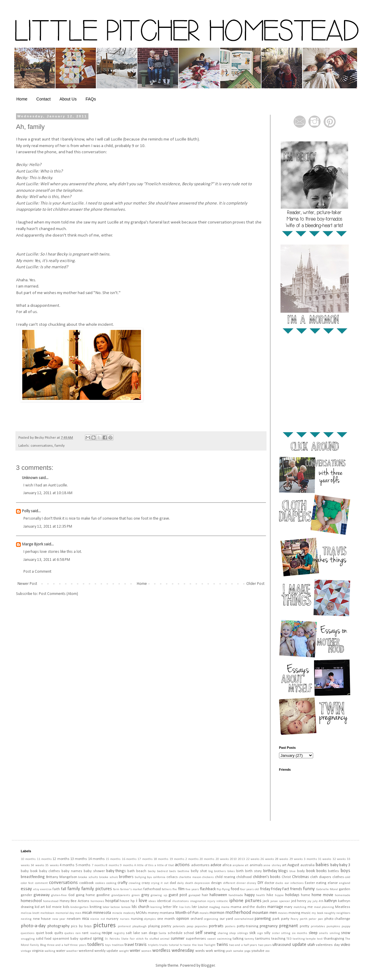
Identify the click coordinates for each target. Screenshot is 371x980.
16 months (129, 859)
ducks (279, 883)
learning (156, 907)
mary (288, 907)
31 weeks (325, 859)
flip (219, 889)
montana (167, 913)
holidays (292, 895)
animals (256, 865)
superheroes (196, 939)
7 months (98, 865)
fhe (175, 889)
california (159, 877)
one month (166, 919)
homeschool (31, 901)
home (306, 895)
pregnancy (269, 926)
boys (345, 871)
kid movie (54, 907)
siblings (243, 933)
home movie (322, 895)
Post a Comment (37, 572)
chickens (208, 877)
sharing (223, 933)
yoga (247, 951)
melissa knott (30, 913)
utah (311, 945)
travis (141, 945)
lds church (141, 907)
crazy (146, 883)
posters (230, 926)
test (320, 939)
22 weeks (253, 859)
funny (309, 889)
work (209, 951)
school (189, 933)
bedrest (162, 871)
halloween (218, 895)
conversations (42, 446)
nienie (95, 919)
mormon (217, 913)
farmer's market (131, 889)
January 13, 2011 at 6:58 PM (47, 560)
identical (164, 901)
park (276, 919)
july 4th (318, 901)
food (235, 889)
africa (227, 865)
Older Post (255, 584)
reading (95, 933)
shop (232, 933)
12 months (61, 859)
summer (178, 939)
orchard (197, 919)
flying (226, 889)
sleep (313, 933)
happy (250, 895)
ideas (152, 901)
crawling (135, 883)
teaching (278, 939)
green (136, 895)
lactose (115, 907)
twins (222, 945)
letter (167, 907)
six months (300, 933)
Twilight (210, 945)
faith (56, 889)
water (61, 951)
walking (50, 951)
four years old (249, 889)
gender (26, 895)
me (310, 907)
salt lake (133, 933)
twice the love (193, 945)
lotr (194, 907)
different (229, 883)
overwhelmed (244, 919)
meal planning (324, 907)
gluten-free (59, 895)
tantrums (263, 939)
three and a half (58, 945)
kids (66, 907)
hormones (97, 901)
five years (192, 889)
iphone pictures (245, 901)
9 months (126, 865)
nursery (112, 919)
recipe (107, 933)
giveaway (42, 895)
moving (294, 913)
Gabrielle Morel (327, 889)
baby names (72, 871)
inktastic (222, 901)
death (189, 883)
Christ (286, 877)
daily (180, 883)
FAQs (91, 99)
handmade (236, 895)
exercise (46, 889)
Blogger (208, 966)
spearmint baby (65, 939)
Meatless (343, 907)
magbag (214, 907)
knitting (96, 907)
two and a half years (243, 945)
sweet (211, 939)
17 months (145, 859)
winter (135, 951)
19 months (177, 859)
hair (205, 895)
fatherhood (152, 889)
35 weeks (52, 865)
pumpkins (333, 926)
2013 (241, 859)
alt (247, 865)
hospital (112, 901)
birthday (270, 871)
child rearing (225, 877)
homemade (343, 895)
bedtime (183, 871)
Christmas (301, 877)
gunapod (194, 895)
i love (142, 901)
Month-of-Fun (187, 913)
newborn (74, 919)
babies (322, 865)
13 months (79, 859)
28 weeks (282, 859)
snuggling (28, 939)
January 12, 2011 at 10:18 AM (48, 493)
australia (307, 865)
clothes (338, 877)
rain (78, 933)
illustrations (180, 901)
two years (265, 945)
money (153, 913)
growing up (159, 895)
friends (296, 889)
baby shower (94, 871)
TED (289, 939)
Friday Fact (280, 889)
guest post (178, 895)
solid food (44, 939)
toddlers (96, 945)
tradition (118, 945)
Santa (162, 933)
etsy (36, 889)
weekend (86, 951)
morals (204, 913)
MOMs (141, 913)
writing (219, 951)
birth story (253, 871)
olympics (150, 919)
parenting (263, 919)
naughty (330, 913)
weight (124, 951)
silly (267, 933)
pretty (305, 926)
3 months (310, 859)
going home (85, 895)
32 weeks (339, 859)
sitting (286, 933)
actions (182, 865)
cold (348, 877)
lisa (181, 907)
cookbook (87, 883)
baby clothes (50, 871)
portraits (216, 926)
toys (108, 945)
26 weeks (267, 859)
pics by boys (81, 926)
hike (270, 895)
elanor (333, 883)
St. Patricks (112, 939)
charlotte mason (190, 877)
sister (276, 933)
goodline (103, 895)
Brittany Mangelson (62, 877)
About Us (68, 99)
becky (152, 871)
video (345, 945)
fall (64, 889)
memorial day (65, 913)
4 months (67, 865)
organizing (211, 919)
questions (28, 933)
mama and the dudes (248, 907)
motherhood (238, 913)
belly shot (199, 871)
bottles (333, 871)
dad (173, 883)
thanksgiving (334, 939)
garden (345, 889)
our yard (226, 919)
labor (106, 907)
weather (72, 951)
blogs (283, 871)
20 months (207, 859)
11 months (44, 859)
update (299, 945)
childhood (244, 877)
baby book (29, 871)
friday (265, 889)
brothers (126, 877)
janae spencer (280, 901)
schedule (175, 933)
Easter (310, 883)
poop (190, 926)
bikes (231, 871)
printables (318, 926)
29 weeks (296, 859)
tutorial (174, 945)
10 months (28, 859)
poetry (166, 926)
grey (145, 895)
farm (116, 889)
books (322, 871)
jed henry (299, 901)
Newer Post (27, 584)
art (284, 865)
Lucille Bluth (186, 139)
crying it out (160, 883)
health (261, 895)
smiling (335, 933)
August (293, 865)
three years (78, 945)
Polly (26, 511)
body (301, 871)
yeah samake (234, 951)
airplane (238, 865)
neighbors (343, 913)
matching (300, 907)
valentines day (328, 945)
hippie (279, 895)
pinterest (124, 926)
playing (154, 926)
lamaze (126, 907)
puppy (346, 926)
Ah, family (30, 127)
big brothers (217, 871)
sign (260, 933)
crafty (122, 883)
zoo (267, 951)
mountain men (264, 913)
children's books (267, 877)
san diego (149, 933)
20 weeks (222, 859)
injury (211, 901)
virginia (38, 951)
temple (311, 939)
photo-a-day (33, 926)
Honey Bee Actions (75, 901)
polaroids (179, 926)
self (199, 933)
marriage (275, 907)
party (285, 919)
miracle (117, 913)
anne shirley (272, 865)
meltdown (47, 913)
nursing (137, 919)
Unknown (30, 478)
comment (41, 883)
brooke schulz (108, 877)
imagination (198, 901)
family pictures (97, 889)
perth (304, 919)
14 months (96, 859)
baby (334, 865)
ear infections (294, 883)
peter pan (316, 919)
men (78, 913)
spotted (86, 939)
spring (98, 939)
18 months (161, 859)
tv (181, 945)
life (175, 907)
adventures (200, 865)
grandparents (121, 895)
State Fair (128, 939)
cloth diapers (321, 877)
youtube (258, 951)
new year (59, 919)
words (200, 951)
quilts (59, 933)
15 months (113, 859)
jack (266, 901)
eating (321, 883)
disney (252, 883)
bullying (140, 877)
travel (129, 945)
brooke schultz (88, 877)
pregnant (288, 926)
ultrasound (282, 945)
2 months (192, 859)
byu (149, 877)
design (216, 883)
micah (87, 913)
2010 (233, 859)
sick (252, 933)
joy (309, 901)
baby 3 (345, 865)
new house (42, 919)
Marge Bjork (32, 544)
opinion (183, 919)
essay (26, 889)
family (60, 446)
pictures (104, 926)
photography (58, 926)
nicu (86, 919)
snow (346, 933)
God (71, 895)
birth (240, 871)
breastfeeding (33, 877)
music (306, 913)
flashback (208, 889)
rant (85, 933)
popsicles (201, 926)
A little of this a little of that (154, 865)
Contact (43, 99)
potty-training (248, 926)
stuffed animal (159, 939)
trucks (164, 945)
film (181, 889)
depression (202, 883)
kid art (40, 907)
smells (323, 933)
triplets (153, 945)
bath (131, 871)
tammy (249, 939)
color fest (27, 883)
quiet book (45, 933)
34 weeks (37, 865)
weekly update (106, 951)
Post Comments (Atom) (58, 594)
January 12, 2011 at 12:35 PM (48, 527)
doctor (269, 883)
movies (283, 913)
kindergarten (79, 907)
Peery (294, 919)
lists (188, 907)
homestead (51, 901)
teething (299, 939)
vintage (26, 951)
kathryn (331, 901)
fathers (167, 889)
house (125, 901)
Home (22, 99)
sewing (210, 933)
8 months (112, 865)
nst (103, 919)
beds (173, 871)
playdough (139, 926)
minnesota (102, 913)
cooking (111, 883)
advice (216, 865)
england (345, 883)
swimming (224, 939)
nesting (26, 919)
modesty (129, 913)
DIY (260, 883)
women (146, 951)
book (311, 871)
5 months (83, 865)
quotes (69, 933)
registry (119, 933)
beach (141, 871)
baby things (116, 871)
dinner (241, 883)
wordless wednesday (173, 951)
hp (133, 901)
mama (225, 907)
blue (292, 871)
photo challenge (337, 919)
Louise (203, 907)
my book (317, 913)
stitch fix (142, 939)
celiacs (172, 877)
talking (238, 939)
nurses (125, 919)
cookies (100, 883)
